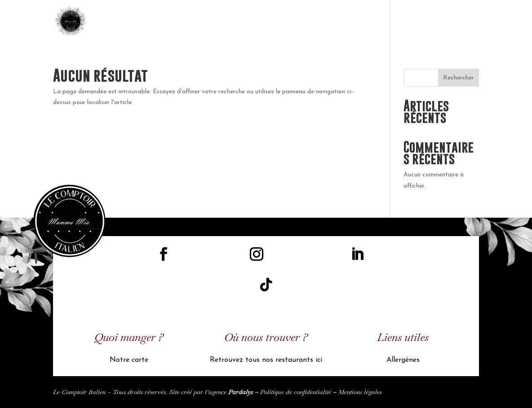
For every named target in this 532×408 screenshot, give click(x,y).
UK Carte (466, 22)
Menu (372, 22)
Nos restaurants (416, 22)
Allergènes (403, 360)
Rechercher (459, 78)
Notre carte (129, 360)
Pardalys (241, 392)
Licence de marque (326, 22)
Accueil (276, 22)
